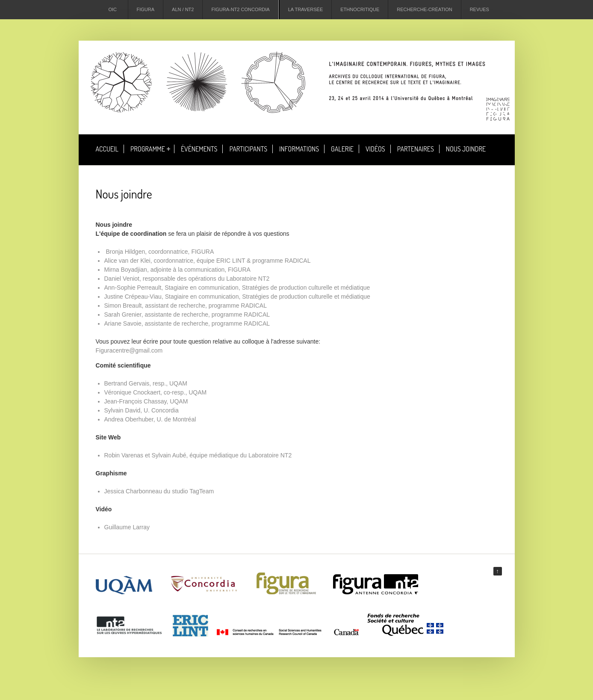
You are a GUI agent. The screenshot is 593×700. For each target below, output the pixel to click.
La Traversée (306, 10)
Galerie (342, 149)
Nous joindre (466, 149)
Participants (248, 149)
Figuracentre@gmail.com (129, 350)
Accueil (107, 149)
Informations (299, 149)
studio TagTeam (193, 491)
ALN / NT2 (183, 10)
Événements (199, 149)
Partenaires (416, 149)
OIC (113, 10)
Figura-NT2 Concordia (240, 10)
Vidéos (375, 149)
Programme (148, 149)
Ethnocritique (360, 10)
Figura (146, 10)
